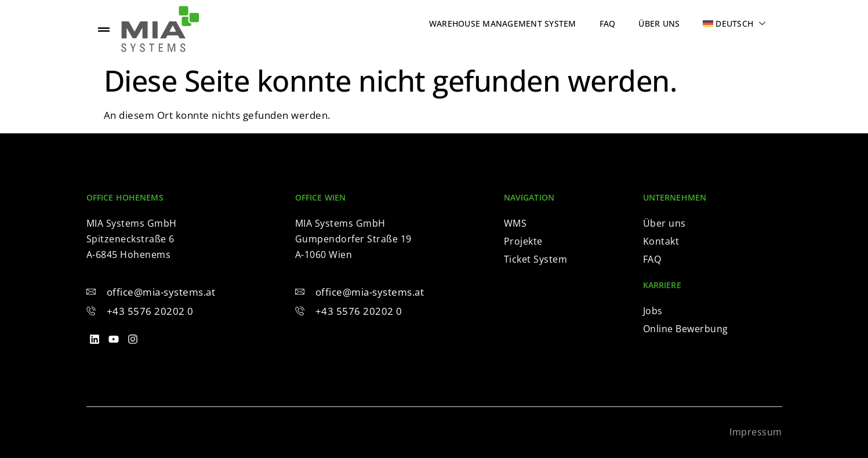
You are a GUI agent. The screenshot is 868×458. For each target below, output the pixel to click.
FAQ (608, 23)
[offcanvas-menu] (104, 29)
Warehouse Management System (503, 23)
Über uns (659, 23)
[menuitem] (734, 23)
